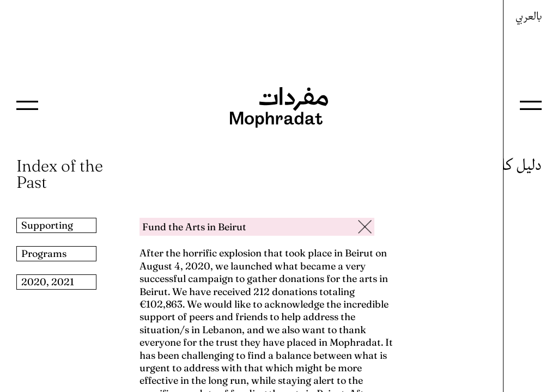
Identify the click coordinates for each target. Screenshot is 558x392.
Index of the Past (60, 174)
